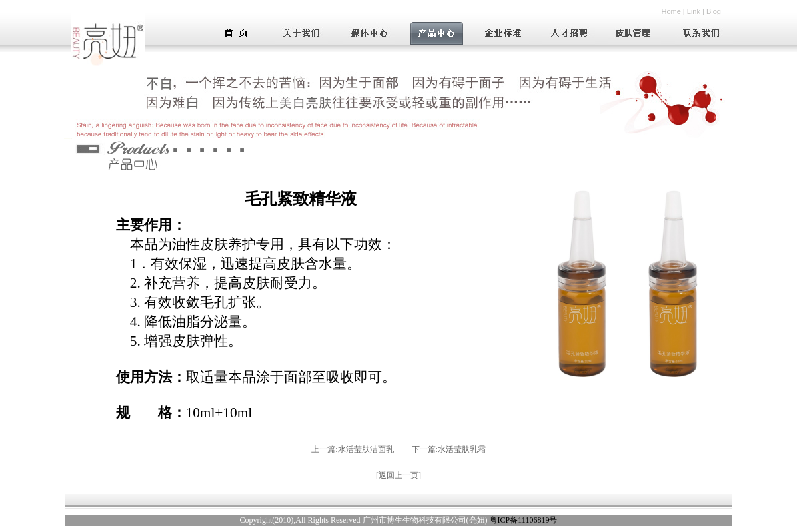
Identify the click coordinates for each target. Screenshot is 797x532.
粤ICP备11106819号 (524, 520)
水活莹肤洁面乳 (366, 449)
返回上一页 (398, 475)
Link (694, 11)
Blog (714, 11)
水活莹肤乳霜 (462, 449)
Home (671, 11)
